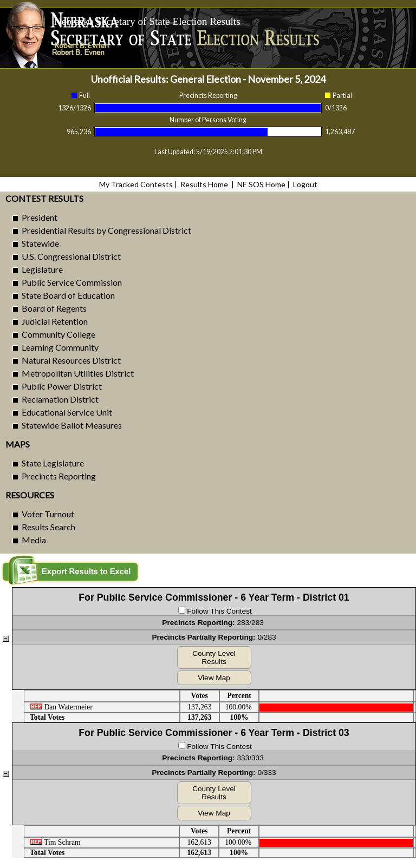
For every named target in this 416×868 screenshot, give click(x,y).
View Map (214, 678)
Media (34, 540)
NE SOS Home (261, 184)
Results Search (48, 527)
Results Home (204, 184)
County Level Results (214, 657)
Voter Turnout (48, 514)
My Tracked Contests (136, 184)
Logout (305, 184)
